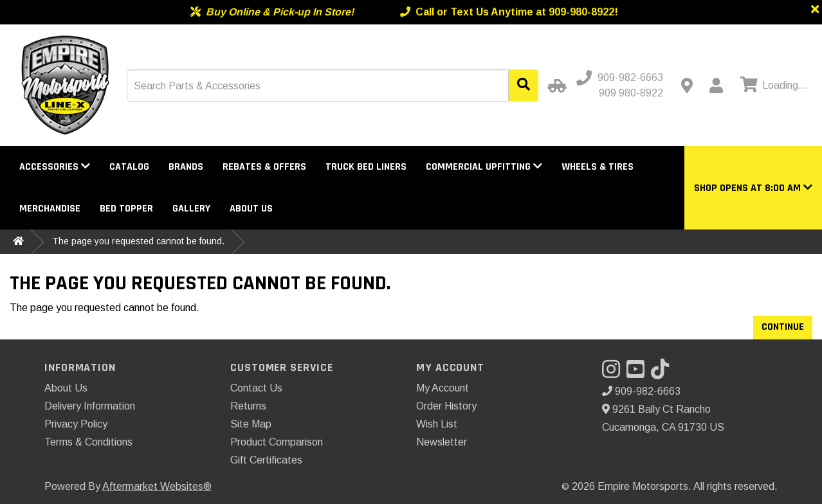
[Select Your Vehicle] (555, 85)
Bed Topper (126, 209)
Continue (783, 327)
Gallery (191, 209)
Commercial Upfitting (484, 167)
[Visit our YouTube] (639, 373)
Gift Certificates (266, 460)
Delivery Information (90, 406)
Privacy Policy (76, 424)
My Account (443, 388)
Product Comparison (277, 442)
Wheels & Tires (598, 167)
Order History (446, 406)
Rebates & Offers (264, 167)
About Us (251, 209)
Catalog (129, 167)
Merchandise (50, 209)
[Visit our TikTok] (663, 373)
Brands (186, 167)
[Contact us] (687, 85)
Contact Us (256, 388)
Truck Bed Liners (366, 167)
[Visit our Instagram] (614, 373)
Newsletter (442, 442)
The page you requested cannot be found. (138, 241)
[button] (753, 188)
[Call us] (621, 78)
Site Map (251, 424)
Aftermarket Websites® (157, 486)
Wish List (437, 424)
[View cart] (772, 85)
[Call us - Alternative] (626, 93)
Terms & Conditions (88, 442)
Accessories (55, 167)
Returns (248, 406)
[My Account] (716, 85)
